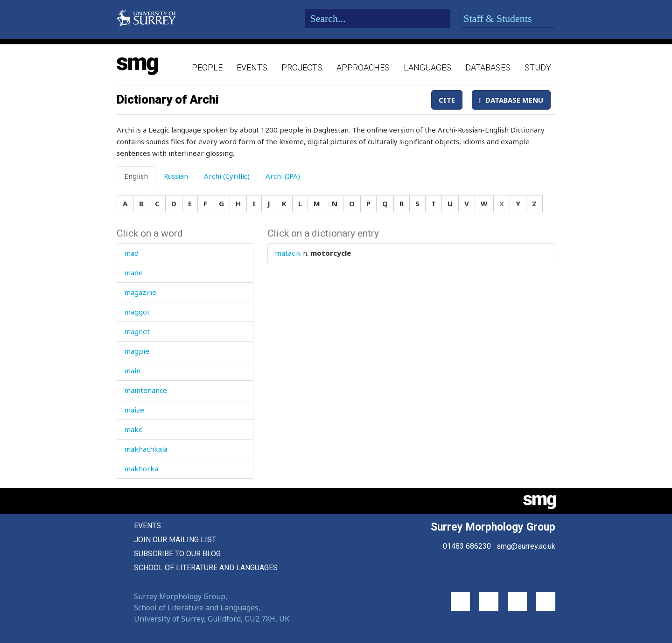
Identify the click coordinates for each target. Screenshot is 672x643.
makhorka (141, 468)
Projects (302, 67)
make (133, 429)
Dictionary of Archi (168, 99)
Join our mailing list (175, 540)
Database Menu (511, 100)
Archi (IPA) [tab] (283, 176)
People (207, 67)
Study (538, 67)
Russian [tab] (176, 176)
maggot (137, 312)
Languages (427, 67)
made (133, 273)
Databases (488, 67)
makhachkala (146, 449)
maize (134, 410)
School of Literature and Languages (206, 568)
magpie (137, 351)
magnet (137, 331)
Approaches (363, 67)
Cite (447, 100)
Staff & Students (508, 19)
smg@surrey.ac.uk (526, 546)
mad (131, 253)
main (132, 370)
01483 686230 (467, 546)
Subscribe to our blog (177, 554)
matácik (288, 253)
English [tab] (136, 176)
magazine (140, 292)
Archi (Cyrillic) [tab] (227, 176)
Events (252, 67)
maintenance (146, 390)
